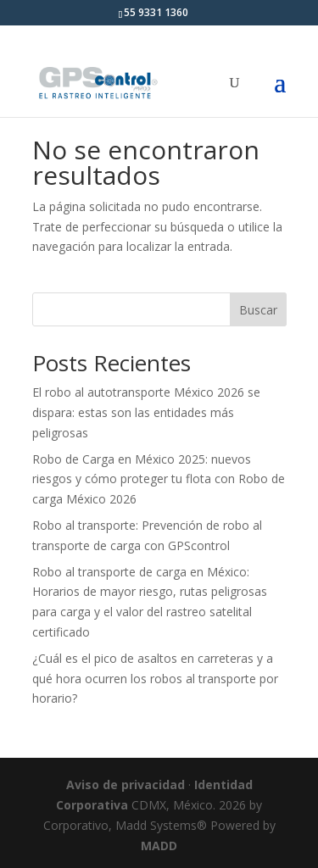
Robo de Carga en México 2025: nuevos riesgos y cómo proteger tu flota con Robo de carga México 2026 (159, 479)
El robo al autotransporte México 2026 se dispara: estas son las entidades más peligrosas (146, 412)
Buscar (258, 310)
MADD (159, 846)
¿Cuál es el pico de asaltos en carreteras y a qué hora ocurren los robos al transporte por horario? (155, 679)
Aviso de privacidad (126, 785)
